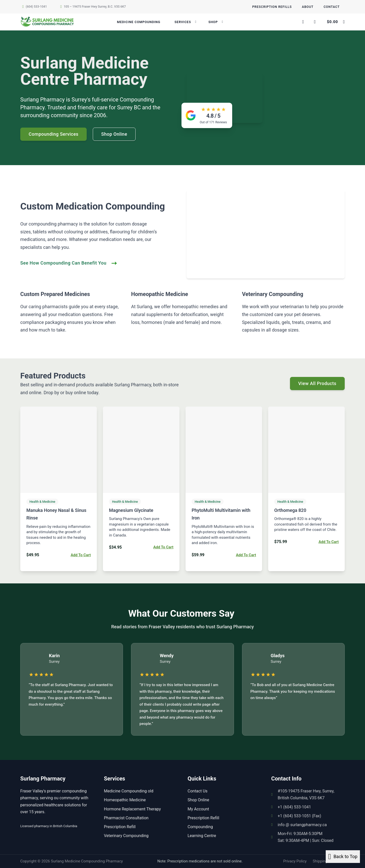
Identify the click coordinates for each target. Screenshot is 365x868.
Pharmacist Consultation (126, 818)
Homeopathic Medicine (125, 800)
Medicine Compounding (139, 22)
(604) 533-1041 (36, 7)
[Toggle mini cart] (336, 22)
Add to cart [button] (81, 555)
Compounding (200, 827)
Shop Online (198, 800)
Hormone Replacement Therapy (132, 809)
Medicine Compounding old (129, 791)
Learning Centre (202, 836)
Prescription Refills (272, 7)
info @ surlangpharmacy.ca (302, 825)
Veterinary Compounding (126, 836)
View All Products (317, 383)
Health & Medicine (42, 502)
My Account (198, 809)
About (308, 7)
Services (183, 22)
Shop (213, 22)
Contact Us (198, 791)
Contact (332, 7)
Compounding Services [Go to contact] (53, 134)
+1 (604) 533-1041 (294, 807)
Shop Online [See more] (114, 134)
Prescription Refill (120, 827)
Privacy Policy (295, 861)
